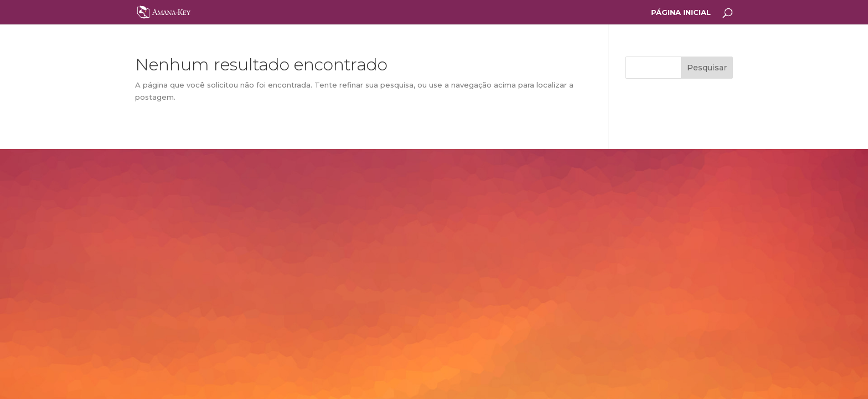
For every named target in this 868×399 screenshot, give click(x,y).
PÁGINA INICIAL (681, 12)
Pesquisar (707, 68)
